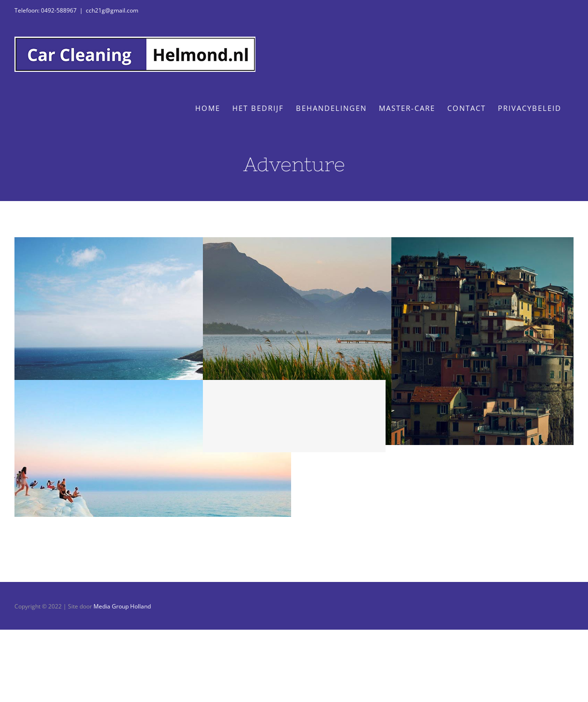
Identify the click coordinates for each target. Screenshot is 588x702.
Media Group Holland (122, 606)
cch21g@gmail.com (112, 10)
